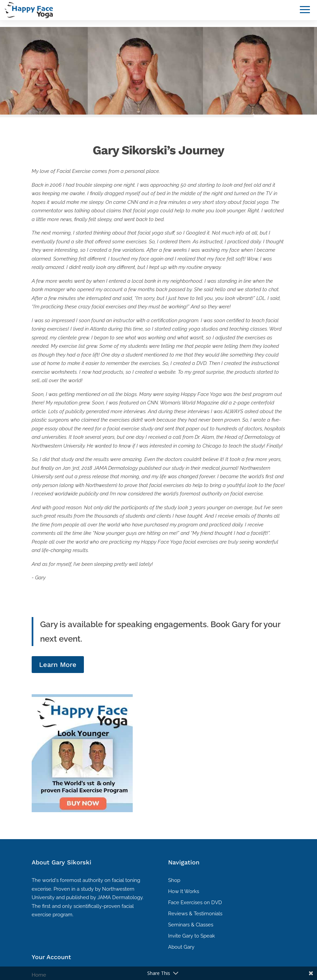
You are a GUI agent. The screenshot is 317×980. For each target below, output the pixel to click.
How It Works (184, 891)
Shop (174, 880)
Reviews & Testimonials (195, 914)
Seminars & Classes (191, 925)
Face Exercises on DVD (195, 902)
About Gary (181, 947)
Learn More (58, 665)
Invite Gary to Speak (192, 936)
